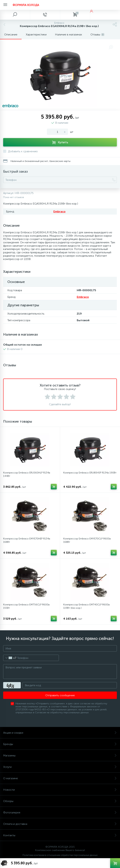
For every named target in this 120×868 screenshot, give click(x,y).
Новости (60, 790)
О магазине (60, 778)
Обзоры (60, 801)
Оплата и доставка (60, 824)
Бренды (60, 744)
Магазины (60, 755)
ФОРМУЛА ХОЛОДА (26, 5)
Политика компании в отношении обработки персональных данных (60, 855)
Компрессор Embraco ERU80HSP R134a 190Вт (90, 473)
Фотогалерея (60, 812)
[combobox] (10, 658)
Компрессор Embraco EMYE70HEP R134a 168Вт (27, 540)
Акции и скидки (60, 733)
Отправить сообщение (60, 695)
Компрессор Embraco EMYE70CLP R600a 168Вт (87, 540)
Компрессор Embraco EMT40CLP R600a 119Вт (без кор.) (86, 606)
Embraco (59, 211)
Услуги (60, 767)
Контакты (60, 835)
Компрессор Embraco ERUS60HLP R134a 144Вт (27, 474)
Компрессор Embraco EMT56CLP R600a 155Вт (26, 606)
